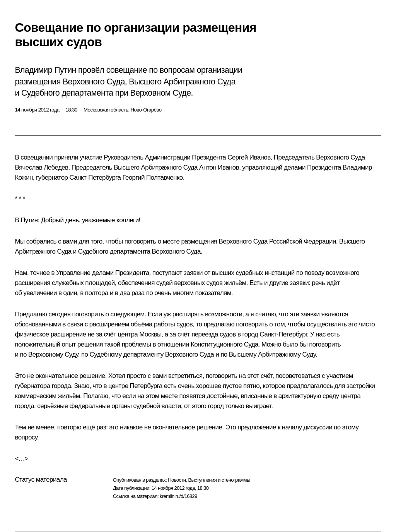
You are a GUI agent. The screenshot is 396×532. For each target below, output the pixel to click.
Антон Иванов (219, 167)
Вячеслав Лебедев (41, 167)
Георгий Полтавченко (152, 178)
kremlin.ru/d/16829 (178, 496)
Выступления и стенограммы (219, 480)
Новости (177, 480)
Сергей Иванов (249, 157)
